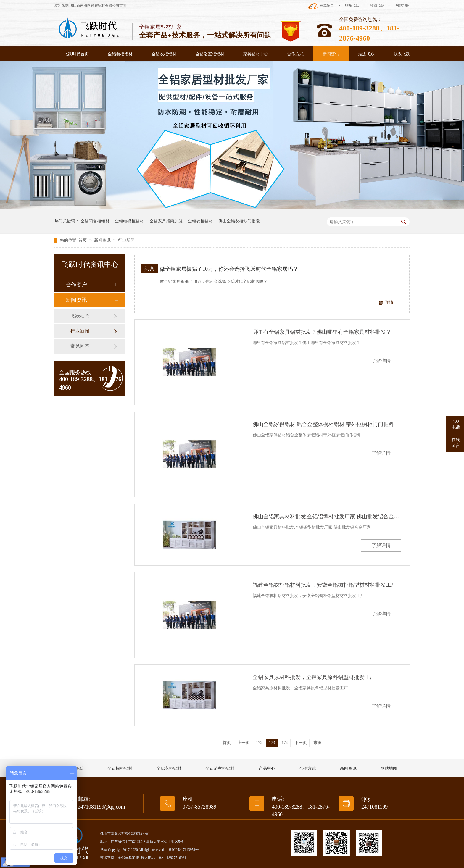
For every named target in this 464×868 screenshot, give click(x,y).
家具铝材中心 (256, 54)
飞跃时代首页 (76, 54)
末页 (318, 743)
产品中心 (267, 768)
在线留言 (327, 5)
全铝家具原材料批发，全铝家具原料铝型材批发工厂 (314, 677)
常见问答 (80, 346)
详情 (389, 302)
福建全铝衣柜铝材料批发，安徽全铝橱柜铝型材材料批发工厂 (325, 585)
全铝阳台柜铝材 (95, 221)
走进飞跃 (366, 54)
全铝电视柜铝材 (129, 221)
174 (285, 743)
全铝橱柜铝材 (120, 54)
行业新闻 (126, 240)
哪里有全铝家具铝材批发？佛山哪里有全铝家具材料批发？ (322, 332)
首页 (83, 240)
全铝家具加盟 (128, 858)
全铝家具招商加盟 (166, 221)
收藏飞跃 (377, 5)
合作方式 (295, 54)
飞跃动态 (80, 316)
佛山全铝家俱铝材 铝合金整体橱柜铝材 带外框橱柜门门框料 (323, 424)
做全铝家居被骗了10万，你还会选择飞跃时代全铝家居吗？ (229, 269)
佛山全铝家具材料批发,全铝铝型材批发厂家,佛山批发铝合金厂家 (327, 517)
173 (272, 743)
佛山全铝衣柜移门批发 (239, 221)
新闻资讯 (331, 54)
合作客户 (76, 285)
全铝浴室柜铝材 (210, 54)
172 (259, 743)
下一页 (301, 743)
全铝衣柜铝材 (164, 54)
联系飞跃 (352, 5)
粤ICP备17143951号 (184, 850)
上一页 (244, 743)
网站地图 (402, 5)
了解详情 (381, 361)
